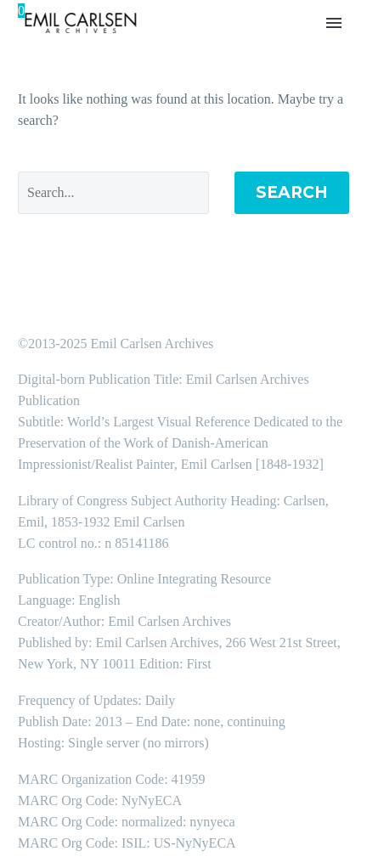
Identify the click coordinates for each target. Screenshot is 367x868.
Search (292, 192)
